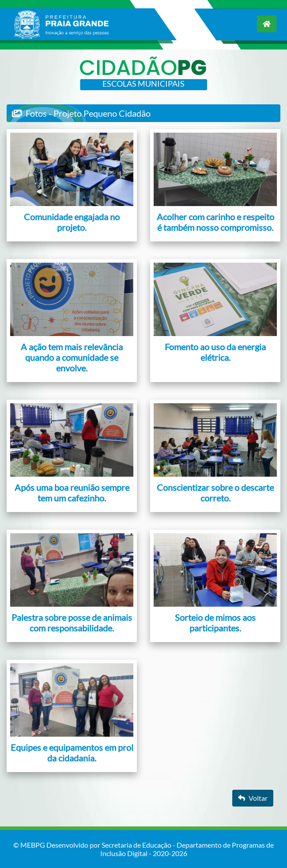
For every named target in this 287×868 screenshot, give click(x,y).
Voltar (253, 798)
